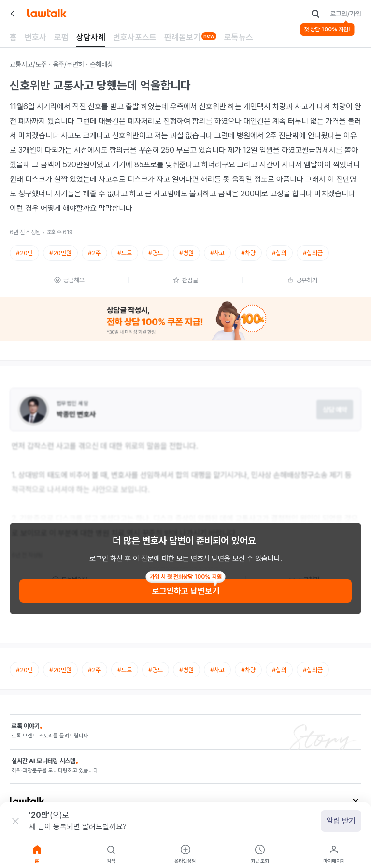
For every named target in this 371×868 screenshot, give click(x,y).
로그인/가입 (346, 14)
